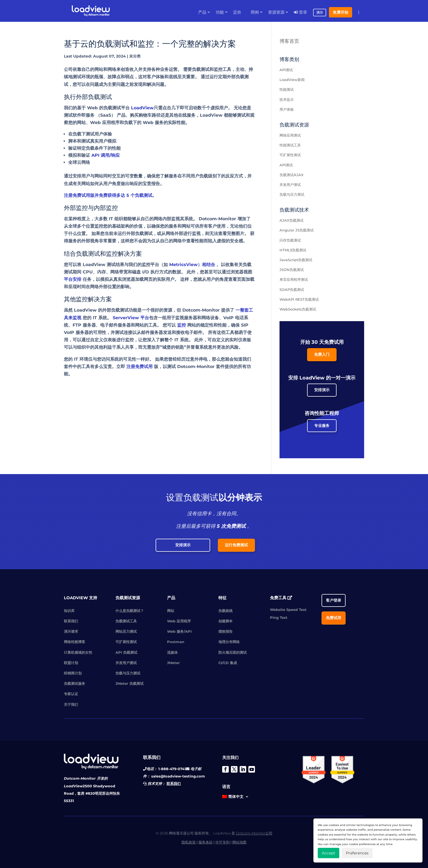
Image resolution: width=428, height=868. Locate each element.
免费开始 (341, 12)
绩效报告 (225, 631)
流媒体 (172, 652)
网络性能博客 (75, 642)
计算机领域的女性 (78, 652)
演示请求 (71, 631)
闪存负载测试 (290, 240)
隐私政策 (189, 842)
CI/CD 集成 (228, 663)
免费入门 (322, 354)
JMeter (173, 663)
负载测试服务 (75, 683)
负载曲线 (225, 611)
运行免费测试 (236, 545)
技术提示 (287, 100)
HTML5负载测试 (293, 250)
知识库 (69, 611)
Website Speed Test (288, 610)
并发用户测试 (290, 185)
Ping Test (279, 617)
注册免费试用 (139, 367)
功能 (220, 12)
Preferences (357, 853)
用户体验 (287, 109)
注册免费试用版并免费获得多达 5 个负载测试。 (110, 195)
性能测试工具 (290, 145)
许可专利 (222, 842)
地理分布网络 (229, 642)
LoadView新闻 (292, 80)
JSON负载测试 (292, 270)
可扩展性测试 (290, 155)
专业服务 (322, 426)
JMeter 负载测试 (130, 683)
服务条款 (206, 842)
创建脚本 (225, 621)
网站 (171, 611)
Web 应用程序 (179, 621)
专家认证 (71, 694)
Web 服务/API (179, 631)
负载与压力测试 (292, 194)
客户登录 (334, 600)
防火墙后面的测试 (233, 652)
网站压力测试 (126, 631)
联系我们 (71, 621)
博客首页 (289, 41)
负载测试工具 (126, 621)
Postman (176, 642)
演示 (320, 13)
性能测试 (287, 89)
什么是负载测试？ (130, 611)
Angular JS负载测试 (297, 230)
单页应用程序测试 (294, 279)
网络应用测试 (290, 135)
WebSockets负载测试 (298, 309)
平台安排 (73, 279)
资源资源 (276, 12)
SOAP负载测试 (292, 290)
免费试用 (334, 618)
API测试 (286, 70)
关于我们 (71, 704)
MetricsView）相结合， (194, 265)
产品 (202, 12)
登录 (300, 12)
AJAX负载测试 (292, 220)
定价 (237, 12)
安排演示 (322, 390)
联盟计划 (71, 663)
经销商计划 (73, 673)
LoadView (142, 108)
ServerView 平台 (131, 318)
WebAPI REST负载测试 (299, 299)
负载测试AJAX (292, 175)
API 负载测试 (126, 652)
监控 (182, 325)
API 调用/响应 (106, 155)
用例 (255, 12)
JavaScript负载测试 (296, 260)
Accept (329, 853)
